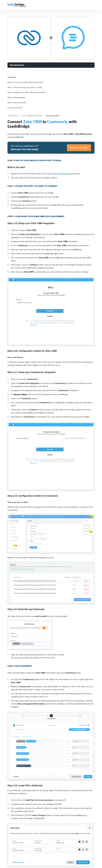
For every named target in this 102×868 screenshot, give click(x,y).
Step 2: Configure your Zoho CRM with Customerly (27, 92)
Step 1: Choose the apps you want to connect (25, 87)
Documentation (17, 65)
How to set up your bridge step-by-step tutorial (25, 82)
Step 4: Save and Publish (17, 103)
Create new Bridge (60, 174)
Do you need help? (15, 108)
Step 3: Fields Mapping (16, 97)
